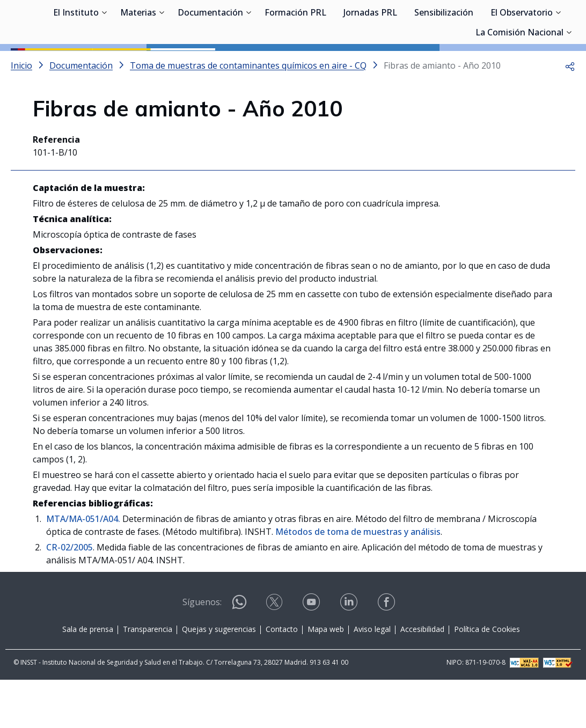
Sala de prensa (88, 677)
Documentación (210, 64)
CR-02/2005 (69, 595)
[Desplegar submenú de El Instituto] (104, 63)
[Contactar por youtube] (312, 654)
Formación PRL (295, 64)
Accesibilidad (422, 677)
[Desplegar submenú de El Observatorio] (558, 63)
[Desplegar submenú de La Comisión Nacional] (569, 83)
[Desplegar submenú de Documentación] (248, 63)
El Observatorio (522, 64)
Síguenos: (202, 650)
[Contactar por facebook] (387, 654)
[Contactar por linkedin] (350, 654)
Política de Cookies (487, 677)
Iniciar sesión (535, 24)
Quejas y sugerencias (219, 677)
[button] (570, 114)
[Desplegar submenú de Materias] (162, 63)
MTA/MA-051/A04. (83, 567)
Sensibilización (444, 64)
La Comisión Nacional (519, 84)
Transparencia (148, 677)
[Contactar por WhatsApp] (239, 655)
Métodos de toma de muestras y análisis (358, 580)
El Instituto (76, 64)
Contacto (282, 677)
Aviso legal (372, 677)
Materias (138, 64)
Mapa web (326, 677)
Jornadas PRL (370, 64)
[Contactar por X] (275, 654)
